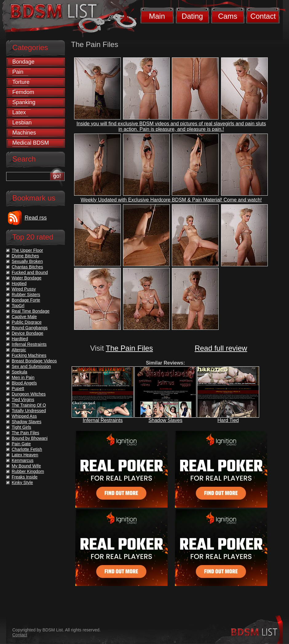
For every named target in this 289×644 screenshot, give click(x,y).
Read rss (36, 218)
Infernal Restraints (103, 420)
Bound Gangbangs (30, 328)
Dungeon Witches (29, 394)
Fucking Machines (29, 355)
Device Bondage (28, 333)
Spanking (24, 102)
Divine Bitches (25, 256)
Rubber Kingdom (28, 471)
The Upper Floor (27, 250)
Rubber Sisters (26, 295)
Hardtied (20, 339)
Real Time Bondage (31, 311)
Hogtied (19, 283)
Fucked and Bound (30, 272)
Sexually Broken (27, 261)
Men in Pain (23, 377)
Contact (263, 16)
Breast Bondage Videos (34, 361)
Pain (18, 72)
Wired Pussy (24, 289)
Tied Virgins (23, 400)
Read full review (221, 348)
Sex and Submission (31, 366)
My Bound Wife (26, 466)
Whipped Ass (24, 416)
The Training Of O (29, 405)
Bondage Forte (26, 300)
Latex (19, 112)
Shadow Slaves (165, 420)
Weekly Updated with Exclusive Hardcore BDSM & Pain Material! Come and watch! (171, 200)
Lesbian (22, 123)
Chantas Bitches (27, 267)
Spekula (20, 372)
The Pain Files (129, 348)
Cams (228, 16)
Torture (21, 82)
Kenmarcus (23, 460)
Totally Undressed (29, 411)
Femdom (23, 92)
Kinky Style (22, 482)
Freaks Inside (25, 477)
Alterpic (19, 350)
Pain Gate (21, 444)
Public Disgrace (27, 322)
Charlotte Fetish (27, 449)
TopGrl (18, 306)
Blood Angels (24, 383)
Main (157, 16)
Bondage (23, 62)
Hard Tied (228, 420)
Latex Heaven (25, 455)
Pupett (18, 388)
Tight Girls (21, 427)
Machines (24, 133)
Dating (192, 16)
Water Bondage (27, 278)
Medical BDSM (31, 143)
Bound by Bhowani (30, 438)
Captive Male (24, 317)
